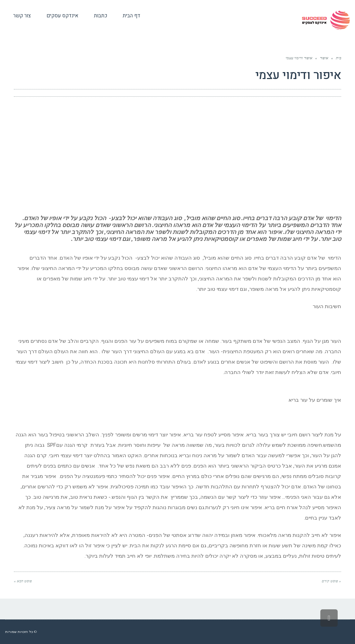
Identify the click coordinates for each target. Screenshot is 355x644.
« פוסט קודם (331, 581)
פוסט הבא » (23, 581)
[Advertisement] (177, 156)
